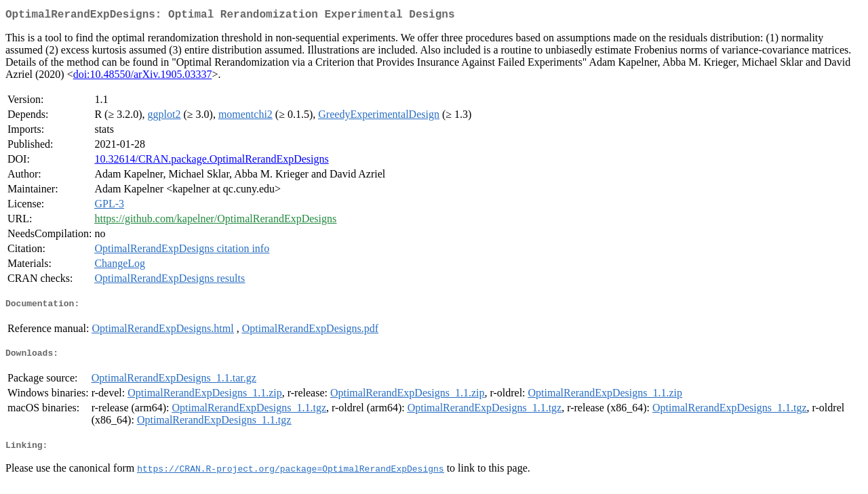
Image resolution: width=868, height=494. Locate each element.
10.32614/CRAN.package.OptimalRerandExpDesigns (211, 162)
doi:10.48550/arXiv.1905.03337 (143, 77)
